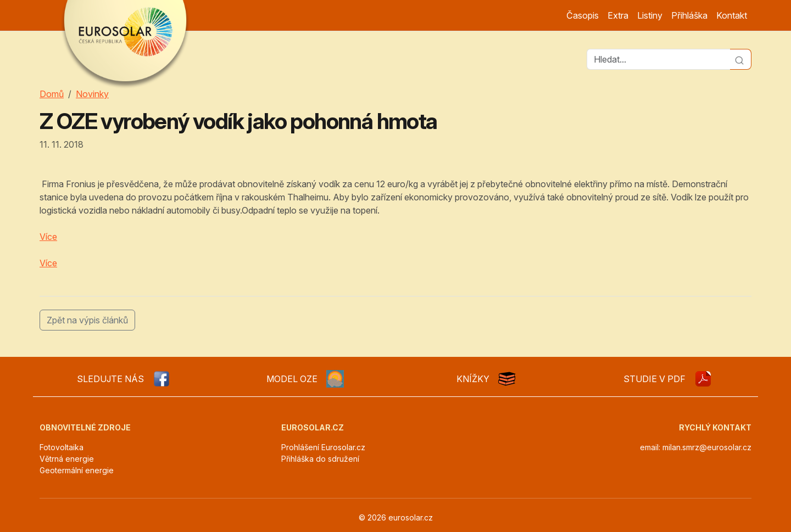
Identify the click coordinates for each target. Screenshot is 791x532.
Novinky (92, 94)
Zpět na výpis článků (87, 320)
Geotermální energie (77, 470)
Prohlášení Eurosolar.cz (323, 447)
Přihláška (689, 15)
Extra (618, 15)
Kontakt (732, 15)
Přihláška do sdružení (320, 459)
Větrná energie (67, 459)
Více (48, 237)
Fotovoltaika (62, 447)
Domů (52, 94)
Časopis (583, 15)
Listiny (650, 15)
